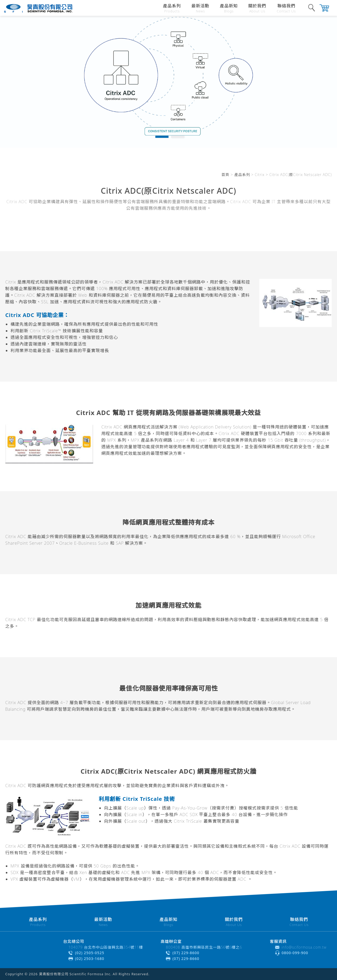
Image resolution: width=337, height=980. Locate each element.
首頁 (225, 175)
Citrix (260, 175)
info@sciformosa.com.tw (304, 947)
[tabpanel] (168, 82)
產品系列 (242, 175)
